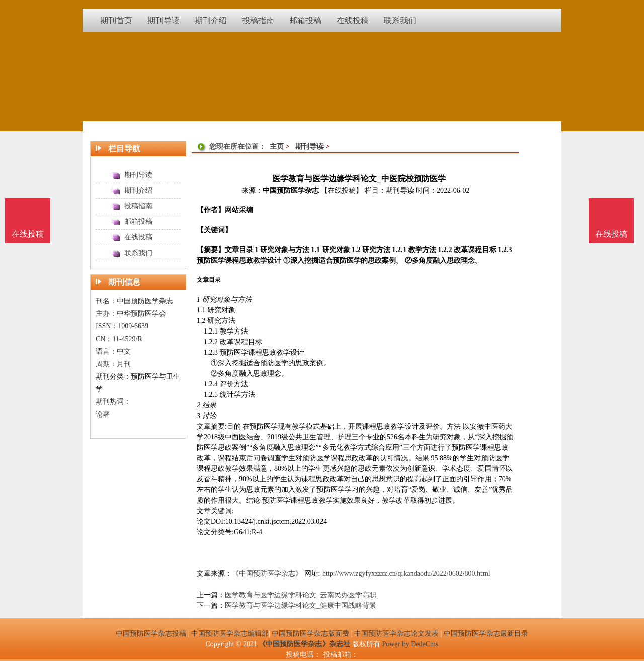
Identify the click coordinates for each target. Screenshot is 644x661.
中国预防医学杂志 (291, 190)
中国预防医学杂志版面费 (310, 634)
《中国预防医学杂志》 (267, 574)
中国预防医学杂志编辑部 (230, 634)
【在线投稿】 (342, 190)
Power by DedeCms (410, 644)
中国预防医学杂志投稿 (151, 634)
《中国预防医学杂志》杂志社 (304, 644)
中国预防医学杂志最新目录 (486, 634)
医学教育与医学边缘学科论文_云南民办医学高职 (301, 595)
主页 (277, 147)
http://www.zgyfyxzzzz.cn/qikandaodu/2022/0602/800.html (406, 574)
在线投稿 (611, 234)
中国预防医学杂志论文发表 (396, 634)
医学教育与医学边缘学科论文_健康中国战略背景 (301, 605)
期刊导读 (309, 147)
